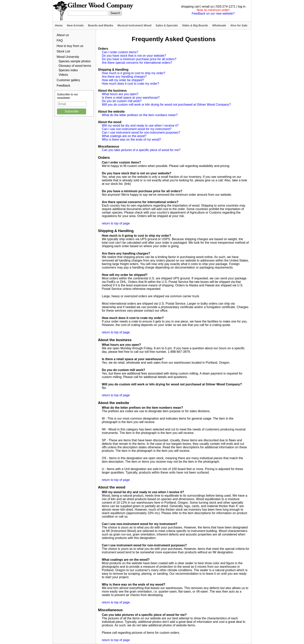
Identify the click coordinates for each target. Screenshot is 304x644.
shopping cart (190, 7)
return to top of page (116, 223)
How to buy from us (70, 46)
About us (63, 35)
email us (208, 7)
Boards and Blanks (101, 25)
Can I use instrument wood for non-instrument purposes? (141, 133)
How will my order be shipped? (123, 80)
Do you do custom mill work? (122, 101)
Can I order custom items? (120, 52)
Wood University (68, 57)
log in (242, 7)
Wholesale (219, 25)
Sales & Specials (167, 25)
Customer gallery (68, 80)
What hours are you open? (120, 94)
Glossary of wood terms (75, 66)
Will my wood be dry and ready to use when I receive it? (140, 126)
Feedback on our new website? (213, 13)
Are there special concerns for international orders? (137, 63)
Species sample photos (75, 61)
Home (59, 25)
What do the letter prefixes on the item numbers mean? (140, 115)
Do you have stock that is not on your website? (134, 56)
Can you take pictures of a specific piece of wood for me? (141, 150)
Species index (68, 70)
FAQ (60, 40)
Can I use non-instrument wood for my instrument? (137, 129)
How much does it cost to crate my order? (130, 84)
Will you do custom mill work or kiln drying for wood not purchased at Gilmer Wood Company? (166, 105)
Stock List (63, 51)
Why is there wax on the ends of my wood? (131, 139)
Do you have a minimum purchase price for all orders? (139, 59)
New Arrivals (75, 25)
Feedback (63, 86)
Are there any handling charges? (124, 77)
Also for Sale (239, 25)
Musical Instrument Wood (134, 25)
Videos (63, 75)
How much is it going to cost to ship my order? (133, 73)
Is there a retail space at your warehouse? (131, 98)
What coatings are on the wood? (124, 136)
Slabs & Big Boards (195, 25)
